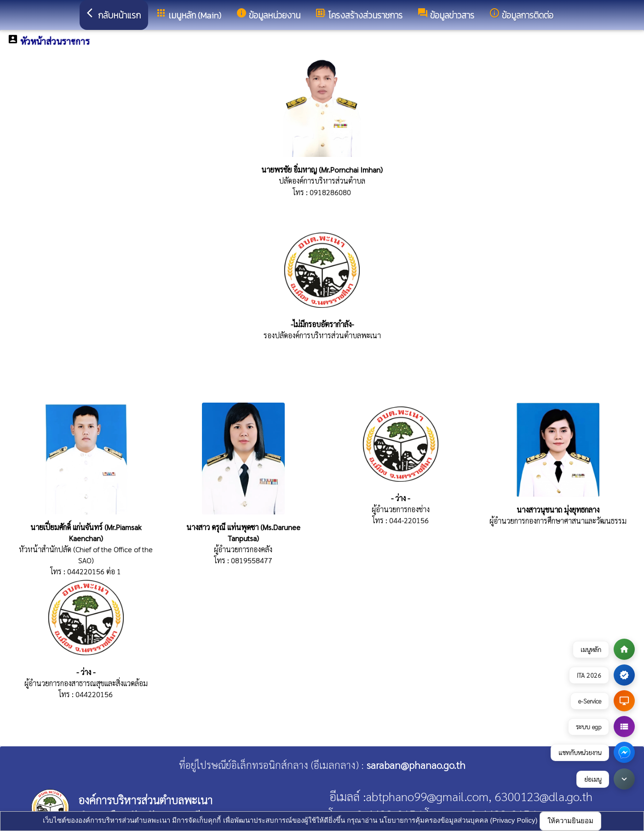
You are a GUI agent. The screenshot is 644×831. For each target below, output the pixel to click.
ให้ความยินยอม (570, 821)
